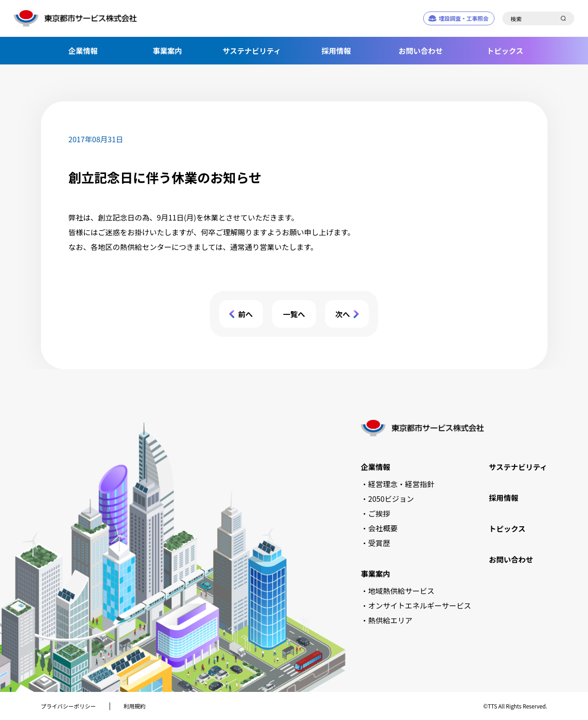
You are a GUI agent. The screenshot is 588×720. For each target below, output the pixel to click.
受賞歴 (379, 543)
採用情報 (336, 51)
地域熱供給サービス (402, 591)
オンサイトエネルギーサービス (420, 605)
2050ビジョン (391, 499)
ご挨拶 (379, 513)
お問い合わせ (420, 51)
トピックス (505, 51)
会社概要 (383, 528)
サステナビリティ (252, 51)
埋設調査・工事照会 (464, 18)
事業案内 (167, 51)
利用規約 (134, 706)
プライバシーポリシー (69, 706)
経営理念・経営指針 (402, 484)
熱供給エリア (390, 620)
